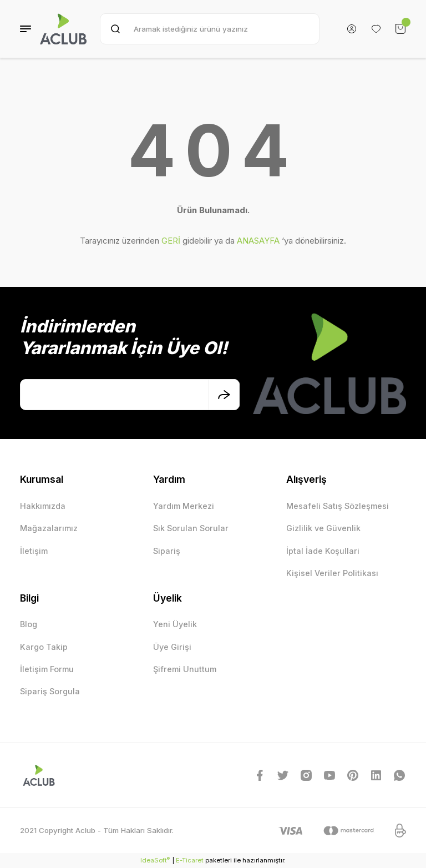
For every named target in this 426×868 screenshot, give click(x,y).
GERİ (171, 241)
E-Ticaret (190, 860)
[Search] (210, 29)
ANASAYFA (258, 241)
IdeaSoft (155, 860)
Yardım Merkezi (184, 506)
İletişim (34, 551)
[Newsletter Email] (130, 395)
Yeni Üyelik (175, 624)
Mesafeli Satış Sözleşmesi (338, 506)
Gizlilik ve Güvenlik (323, 528)
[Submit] (224, 395)
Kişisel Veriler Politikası (332, 573)
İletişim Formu (47, 669)
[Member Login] (352, 29)
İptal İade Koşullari (323, 551)
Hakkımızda (43, 506)
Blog (29, 624)
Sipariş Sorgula (50, 691)
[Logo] (63, 29)
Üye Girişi (172, 647)
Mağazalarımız (49, 528)
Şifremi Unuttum (185, 669)
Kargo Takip (44, 647)
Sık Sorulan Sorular (191, 528)
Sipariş (167, 551)
